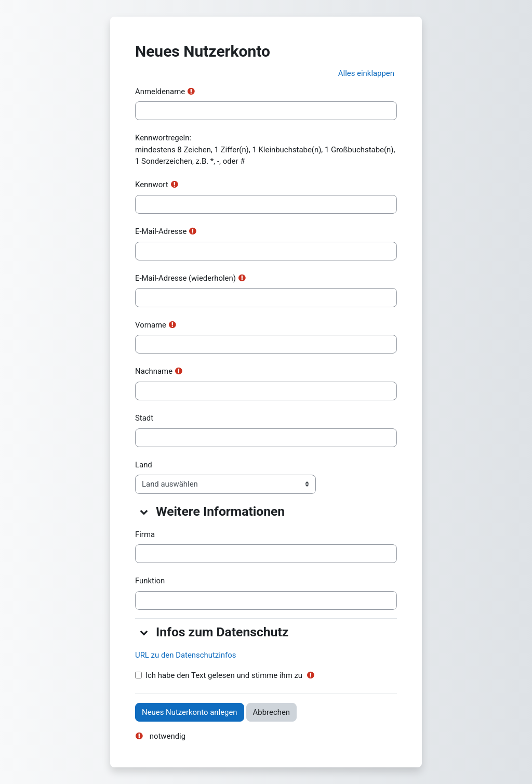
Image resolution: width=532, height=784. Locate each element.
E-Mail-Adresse (161, 231)
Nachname (154, 371)
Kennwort (152, 185)
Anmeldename (160, 92)
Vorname (151, 325)
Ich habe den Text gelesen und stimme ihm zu (224, 675)
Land (144, 465)
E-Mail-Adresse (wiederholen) (185, 278)
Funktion (150, 581)
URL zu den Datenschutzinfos (185, 655)
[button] (366, 73)
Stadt (144, 418)
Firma (145, 534)
